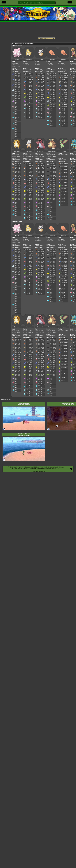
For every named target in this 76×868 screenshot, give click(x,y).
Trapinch (52, 60)
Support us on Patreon (38, 471)
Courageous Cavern (69, 404)
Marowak (29, 151)
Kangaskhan (52, 151)
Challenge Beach (24, 404)
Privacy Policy (44, 467)
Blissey (17, 60)
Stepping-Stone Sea (24, 434)
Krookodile (40, 151)
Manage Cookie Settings (56, 467)
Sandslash (17, 151)
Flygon (64, 151)
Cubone (40, 60)
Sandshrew (29, 60)
